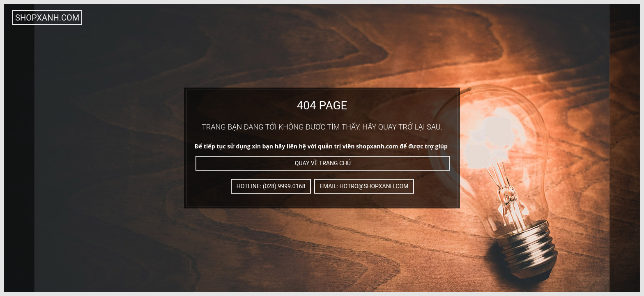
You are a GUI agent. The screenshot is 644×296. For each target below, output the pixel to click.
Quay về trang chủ (323, 163)
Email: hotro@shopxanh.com (364, 186)
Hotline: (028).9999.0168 (271, 186)
